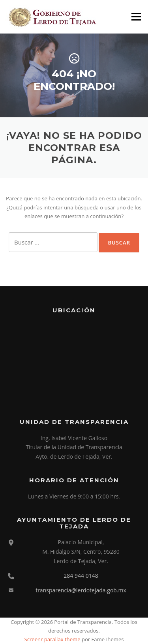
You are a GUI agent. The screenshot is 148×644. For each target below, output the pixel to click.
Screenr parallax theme (52, 639)
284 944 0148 (81, 576)
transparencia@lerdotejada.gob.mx (81, 590)
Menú (136, 17)
